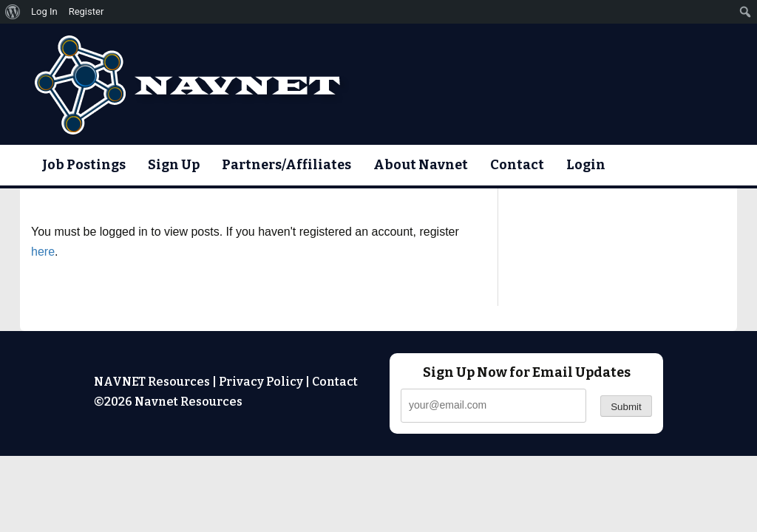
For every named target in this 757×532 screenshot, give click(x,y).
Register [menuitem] (86, 11)
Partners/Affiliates (286, 165)
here (43, 252)
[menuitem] (13, 12)
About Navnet (421, 165)
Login (586, 165)
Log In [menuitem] (44, 11)
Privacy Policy (261, 382)
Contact (517, 165)
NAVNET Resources (152, 382)
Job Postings (84, 165)
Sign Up (174, 165)
